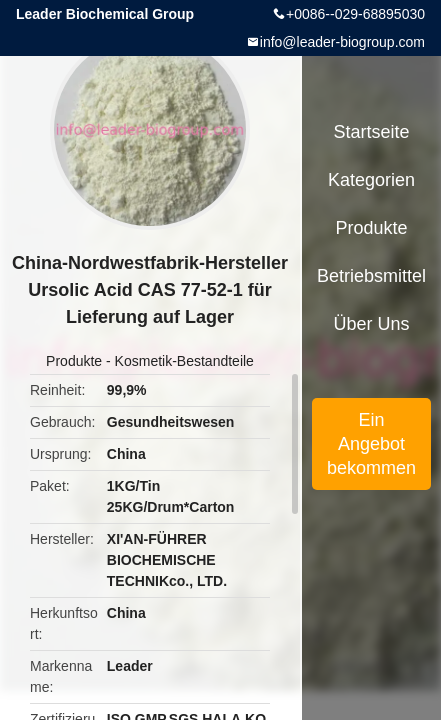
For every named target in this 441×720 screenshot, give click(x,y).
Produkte (74, 361)
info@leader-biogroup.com (342, 42)
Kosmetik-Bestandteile (184, 361)
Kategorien (371, 180)
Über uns (372, 324)
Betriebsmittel (371, 276)
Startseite (372, 132)
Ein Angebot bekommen (371, 444)
